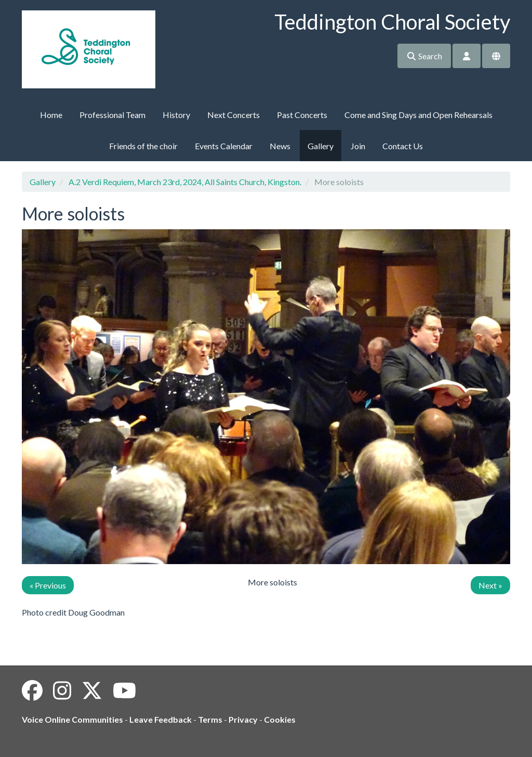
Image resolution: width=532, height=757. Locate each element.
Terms (210, 719)
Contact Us (403, 146)
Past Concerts (302, 115)
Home (51, 115)
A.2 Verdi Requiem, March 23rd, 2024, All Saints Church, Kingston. (185, 182)
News (280, 146)
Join (358, 146)
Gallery (321, 146)
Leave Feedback (161, 719)
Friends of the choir (143, 146)
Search (424, 56)
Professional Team (112, 115)
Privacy (243, 719)
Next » (490, 585)
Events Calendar (224, 146)
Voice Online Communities (72, 719)
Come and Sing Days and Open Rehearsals (418, 115)
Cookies (280, 719)
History (176, 115)
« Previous (48, 585)
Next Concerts (234, 115)
